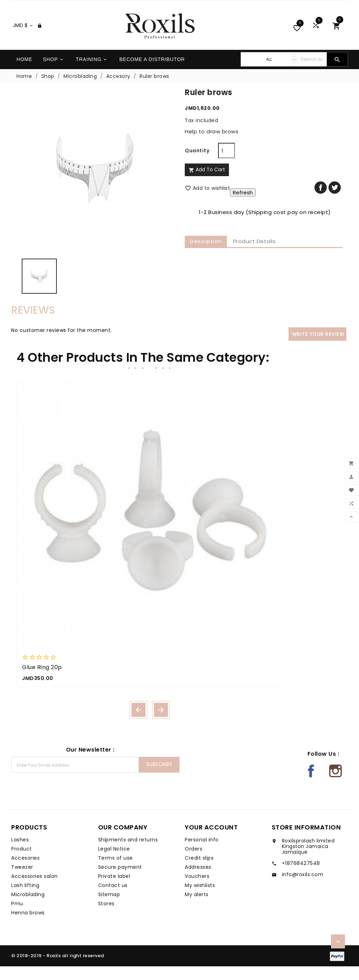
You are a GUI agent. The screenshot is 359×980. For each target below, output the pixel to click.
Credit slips (199, 872)
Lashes (20, 853)
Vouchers (197, 890)
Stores (106, 917)
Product (22, 862)
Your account (211, 841)
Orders (194, 862)
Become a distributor (152, 73)
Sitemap (109, 908)
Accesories (25, 872)
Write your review (318, 348)
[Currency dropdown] (23, 39)
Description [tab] (206, 255)
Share (321, 201)
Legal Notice (114, 862)
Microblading (28, 908)
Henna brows (28, 926)
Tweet (335, 201)
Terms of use (116, 872)
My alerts (197, 908)
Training (92, 73)
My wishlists (200, 899)
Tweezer (22, 881)
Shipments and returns (128, 853)
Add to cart (207, 183)
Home (24, 73)
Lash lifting (25, 899)
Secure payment (120, 881)
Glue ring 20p (42, 681)
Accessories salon (35, 890)
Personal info (202, 853)
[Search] (312, 73)
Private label (114, 890)
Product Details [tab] (255, 255)
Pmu (17, 917)
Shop (53, 73)
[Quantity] (226, 164)
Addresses (198, 881)
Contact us (113, 899)
